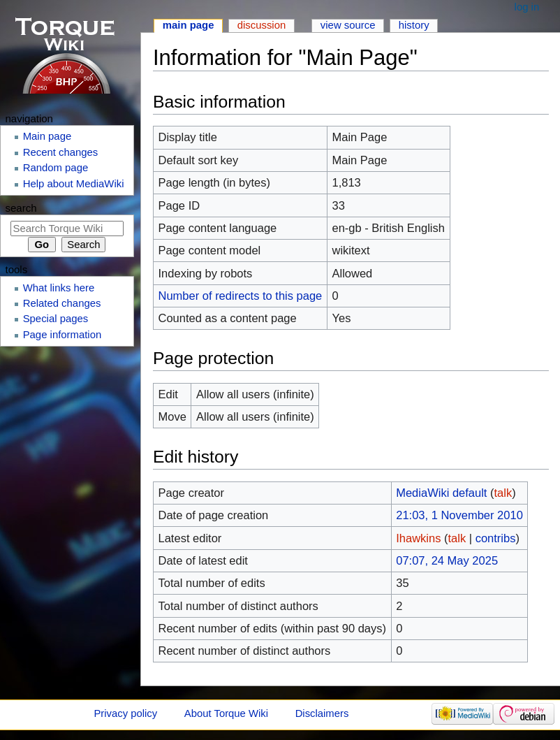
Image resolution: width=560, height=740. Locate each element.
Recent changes (61, 152)
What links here (59, 288)
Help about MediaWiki (74, 184)
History (414, 25)
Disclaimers (322, 713)
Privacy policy (125, 713)
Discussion (262, 25)
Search (21, 208)
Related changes (62, 303)
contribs (496, 538)
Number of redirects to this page (241, 296)
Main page (189, 25)
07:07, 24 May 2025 (447, 560)
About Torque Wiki (226, 713)
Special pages (56, 319)
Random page (56, 168)
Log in (527, 7)
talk (503, 493)
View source (348, 25)
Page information (62, 335)
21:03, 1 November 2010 (459, 515)
